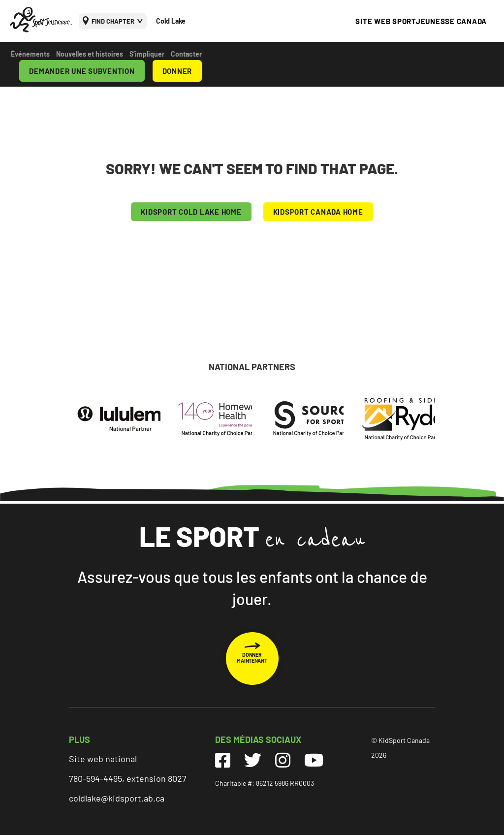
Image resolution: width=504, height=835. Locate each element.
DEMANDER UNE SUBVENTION (82, 71)
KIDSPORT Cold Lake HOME (191, 212)
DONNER (177, 71)
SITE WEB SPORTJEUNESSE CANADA (421, 21)
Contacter (186, 54)
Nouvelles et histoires (90, 54)
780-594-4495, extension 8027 (128, 778)
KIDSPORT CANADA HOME (318, 212)
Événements (30, 54)
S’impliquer (147, 54)
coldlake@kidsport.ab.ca (117, 798)
